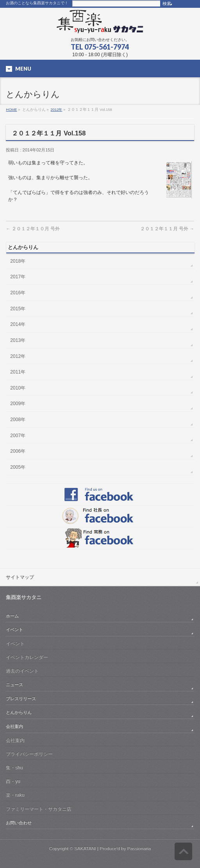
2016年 (18, 293)
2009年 (18, 404)
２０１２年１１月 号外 (167, 229)
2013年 (18, 340)
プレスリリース (21, 699)
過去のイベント (22, 671)
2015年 (18, 309)
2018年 (18, 261)
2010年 (18, 388)
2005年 (18, 467)
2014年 (18, 324)
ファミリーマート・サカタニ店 (39, 809)
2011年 (18, 372)
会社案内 (14, 726)
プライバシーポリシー (29, 754)
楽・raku (15, 795)
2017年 (18, 277)
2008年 (18, 420)
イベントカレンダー (27, 657)
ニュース (14, 685)
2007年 (18, 436)
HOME (11, 109)
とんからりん (19, 712)
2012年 (57, 109)
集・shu (14, 768)
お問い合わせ (19, 823)
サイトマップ (20, 577)
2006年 (18, 451)
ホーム (12, 616)
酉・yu (13, 781)
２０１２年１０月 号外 (33, 229)
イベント (14, 630)
